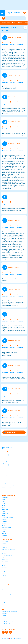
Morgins (4, 525)
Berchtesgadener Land (7, 461)
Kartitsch (4, 576)
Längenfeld (4, 568)
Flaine (3, 501)
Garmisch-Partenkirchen (7, 517)
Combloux (4, 499)
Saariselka (4, 533)
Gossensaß (4, 521)
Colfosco (4, 519)
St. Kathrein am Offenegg (8, 485)
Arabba (3, 503)
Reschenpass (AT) (6, 465)
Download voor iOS (6, 624)
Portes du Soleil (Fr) (7, 453)
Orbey (3, 511)
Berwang (4, 564)
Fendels (4, 515)
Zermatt (4, 459)
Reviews (4, 600)
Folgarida (4, 523)
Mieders (4, 566)
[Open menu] (2, 13)
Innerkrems (4, 552)
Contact (4, 616)
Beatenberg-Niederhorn (7, 467)
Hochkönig (4, 475)
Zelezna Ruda (5, 560)
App (3, 604)
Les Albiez (4, 554)
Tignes (3, 580)
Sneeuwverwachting (6, 594)
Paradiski (4, 477)
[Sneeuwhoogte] (14, 13)
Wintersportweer (6, 590)
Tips (3, 598)
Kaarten (4, 592)
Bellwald (4, 471)
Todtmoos (4, 535)
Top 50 (3, 586)
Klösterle (4, 544)
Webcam (20, 23)
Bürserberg (4, 574)
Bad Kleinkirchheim (6, 479)
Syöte (3, 507)
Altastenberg (5, 542)
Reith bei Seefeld (6, 572)
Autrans (3, 473)
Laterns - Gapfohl (6, 491)
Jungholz (4, 529)
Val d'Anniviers (5, 489)
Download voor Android (7, 622)
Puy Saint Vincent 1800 (7, 556)
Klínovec (4, 481)
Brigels (3, 463)
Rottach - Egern (6, 558)
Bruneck (4, 505)
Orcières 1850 (5, 469)
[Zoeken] (16, 18)
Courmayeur (5, 570)
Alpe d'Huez (5, 548)
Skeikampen (4, 483)
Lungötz (4, 546)
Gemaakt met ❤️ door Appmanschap (11, 638)
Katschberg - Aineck (7, 487)
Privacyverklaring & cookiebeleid (9, 612)
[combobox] (16, 18)
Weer (14, 23)
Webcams (4, 588)
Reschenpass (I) (6, 455)
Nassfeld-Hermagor (6, 457)
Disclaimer (4, 614)
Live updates (5, 602)
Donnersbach (5, 497)
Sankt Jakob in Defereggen (8, 550)
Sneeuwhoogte (6, 23)
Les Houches (5, 562)
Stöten (3, 531)
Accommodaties (6, 596)
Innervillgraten (5, 509)
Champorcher (5, 513)
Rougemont (4, 578)
